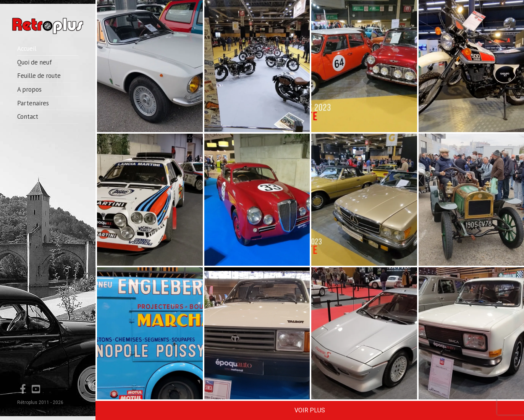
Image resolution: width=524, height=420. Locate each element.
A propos (29, 89)
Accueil (27, 48)
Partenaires (33, 103)
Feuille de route (39, 76)
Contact (28, 116)
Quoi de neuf (35, 62)
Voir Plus (310, 410)
